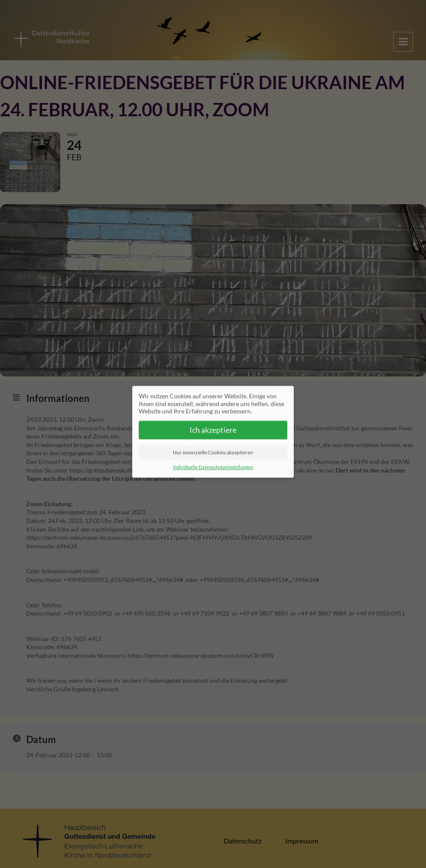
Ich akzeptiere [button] (213, 425)
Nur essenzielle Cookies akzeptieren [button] (213, 448)
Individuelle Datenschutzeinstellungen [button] (213, 463)
